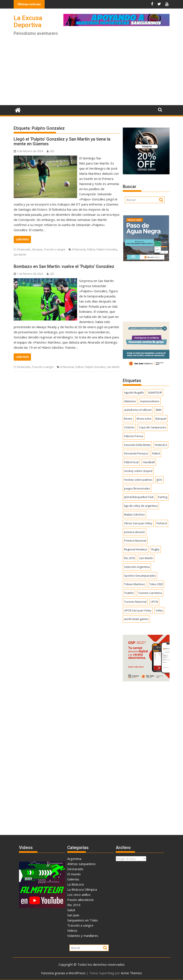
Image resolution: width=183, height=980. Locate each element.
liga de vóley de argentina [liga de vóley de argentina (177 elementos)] (141, 506)
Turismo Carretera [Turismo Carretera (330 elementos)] (150, 593)
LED (51, 151)
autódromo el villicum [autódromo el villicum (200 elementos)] (138, 410)
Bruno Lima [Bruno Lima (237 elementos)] (144, 419)
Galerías (73, 879)
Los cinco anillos (79, 895)
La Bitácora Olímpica (82, 889)
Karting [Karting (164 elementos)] (163, 497)
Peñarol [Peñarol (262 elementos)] (162, 523)
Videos (72, 930)
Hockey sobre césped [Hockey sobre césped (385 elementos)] (138, 471)
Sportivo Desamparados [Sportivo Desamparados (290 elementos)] (140, 576)
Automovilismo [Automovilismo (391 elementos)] (150, 401)
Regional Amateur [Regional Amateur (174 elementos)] (136, 549)
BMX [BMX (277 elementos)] (159, 410)
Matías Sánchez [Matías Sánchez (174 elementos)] (134, 514)
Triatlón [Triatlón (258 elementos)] (129, 593)
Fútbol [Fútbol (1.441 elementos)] (156, 453)
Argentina (74, 859)
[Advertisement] (92, 73)
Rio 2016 (74, 905)
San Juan (37, 249)
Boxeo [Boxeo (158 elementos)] (128, 419)
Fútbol (91, 249)
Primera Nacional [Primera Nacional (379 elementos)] (135, 541)
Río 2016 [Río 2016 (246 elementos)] (129, 558)
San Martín (20, 255)
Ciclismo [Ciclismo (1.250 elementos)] (129, 427)
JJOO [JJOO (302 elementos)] (160, 480)
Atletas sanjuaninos (81, 864)
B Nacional (79, 249)
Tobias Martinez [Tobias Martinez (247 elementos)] (135, 584)
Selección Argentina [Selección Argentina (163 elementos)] (137, 567)
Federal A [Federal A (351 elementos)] (161, 445)
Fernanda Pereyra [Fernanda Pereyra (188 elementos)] (136, 453)
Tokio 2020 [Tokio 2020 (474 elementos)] (156, 584)
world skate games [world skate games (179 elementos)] (136, 619)
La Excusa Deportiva (28, 21)
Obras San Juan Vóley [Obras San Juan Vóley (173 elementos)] (138, 523)
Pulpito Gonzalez (107, 249)
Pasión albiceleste (81, 900)
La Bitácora (75, 884)
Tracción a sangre (55, 249)
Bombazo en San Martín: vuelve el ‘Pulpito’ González (64, 266)
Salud (71, 910)
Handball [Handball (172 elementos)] (149, 462)
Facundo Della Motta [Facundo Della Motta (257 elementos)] (137, 445)
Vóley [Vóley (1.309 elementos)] (159, 610)
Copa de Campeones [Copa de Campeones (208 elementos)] (152, 427)
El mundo (74, 874)
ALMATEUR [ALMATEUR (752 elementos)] (155, 392)
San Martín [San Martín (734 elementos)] (146, 558)
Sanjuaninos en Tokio (83, 920)
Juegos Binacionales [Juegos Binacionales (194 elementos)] (137, 488)
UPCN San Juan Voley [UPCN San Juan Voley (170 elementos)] (138, 610)
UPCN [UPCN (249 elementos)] (154, 602)
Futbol (79, 367)
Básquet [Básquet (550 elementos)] (161, 419)
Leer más (22, 239)
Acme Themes (131, 973)
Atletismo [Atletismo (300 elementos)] (130, 401)
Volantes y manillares (83, 936)
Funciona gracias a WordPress (63, 973)
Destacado (24, 249)
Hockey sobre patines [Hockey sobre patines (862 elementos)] (138, 480)
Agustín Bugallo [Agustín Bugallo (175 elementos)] (134, 392)
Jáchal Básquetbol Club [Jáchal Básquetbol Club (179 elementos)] (139, 497)
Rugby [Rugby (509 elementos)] (155, 549)
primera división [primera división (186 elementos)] (135, 532)
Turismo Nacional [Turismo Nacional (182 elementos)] (135, 602)
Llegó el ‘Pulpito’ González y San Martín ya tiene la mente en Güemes (62, 141)
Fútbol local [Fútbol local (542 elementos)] (131, 462)
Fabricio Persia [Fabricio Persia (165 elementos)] (134, 436)
